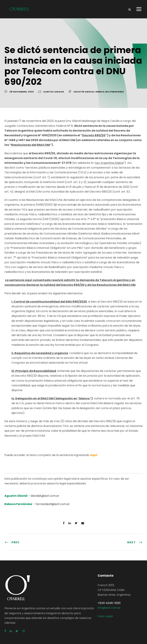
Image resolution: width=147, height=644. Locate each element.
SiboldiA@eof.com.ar (45, 496)
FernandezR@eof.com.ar (53, 504)
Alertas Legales (54, 92)
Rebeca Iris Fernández (110, 92)
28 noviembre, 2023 (22, 92)
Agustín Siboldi (84, 92)
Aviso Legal (105, 616)
